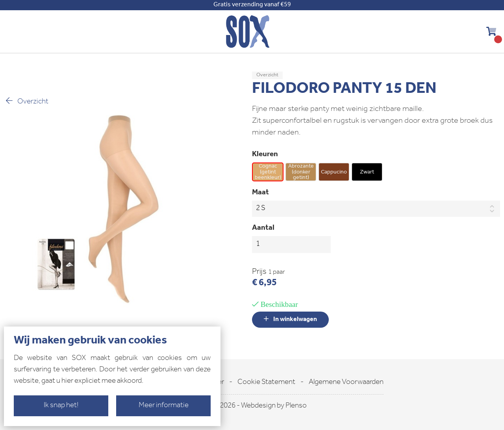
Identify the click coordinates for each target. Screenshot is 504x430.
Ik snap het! (61, 406)
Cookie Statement (266, 383)
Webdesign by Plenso (274, 406)
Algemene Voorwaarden (346, 383)
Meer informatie (164, 406)
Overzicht (26, 101)
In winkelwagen (290, 319)
